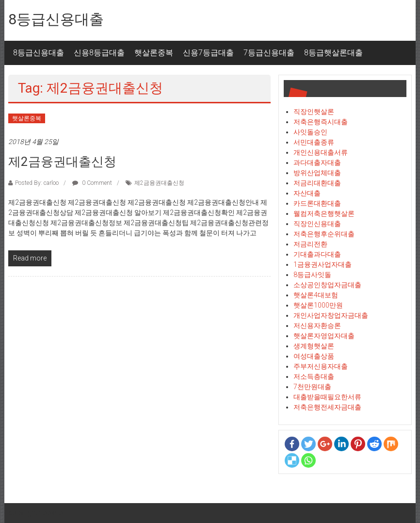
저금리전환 (310, 244)
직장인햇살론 (314, 112)
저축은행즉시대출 (321, 122)
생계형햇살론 (314, 346)
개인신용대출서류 (321, 152)
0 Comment (92, 183)
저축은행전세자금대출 (327, 407)
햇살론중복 (154, 53)
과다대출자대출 (317, 163)
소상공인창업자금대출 (327, 285)
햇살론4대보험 (316, 295)
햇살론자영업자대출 (324, 336)
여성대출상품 (314, 356)
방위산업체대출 (317, 173)
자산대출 (307, 193)
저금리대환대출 (317, 183)
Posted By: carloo (37, 183)
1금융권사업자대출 (323, 264)
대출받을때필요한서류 (327, 397)
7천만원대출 (312, 387)
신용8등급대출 (99, 53)
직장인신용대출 (317, 224)
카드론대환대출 (317, 203)
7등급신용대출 (269, 53)
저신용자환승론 (317, 326)
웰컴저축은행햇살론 (324, 213)
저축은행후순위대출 (324, 234)
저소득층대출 (314, 376)
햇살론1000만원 (318, 305)
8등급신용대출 (56, 19)
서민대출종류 (314, 142)
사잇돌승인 (310, 132)
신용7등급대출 (208, 53)
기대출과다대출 (317, 254)
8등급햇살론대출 (333, 53)
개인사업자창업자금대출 (331, 315)
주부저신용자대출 (321, 366)
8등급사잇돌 (312, 275)
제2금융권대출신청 (62, 162)
